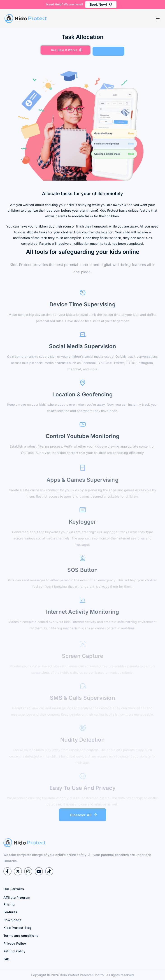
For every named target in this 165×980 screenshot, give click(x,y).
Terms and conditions (21, 936)
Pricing (9, 904)
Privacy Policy (15, 943)
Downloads (12, 920)
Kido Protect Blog (17, 928)
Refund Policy (14, 951)
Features (10, 912)
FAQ (7, 959)
